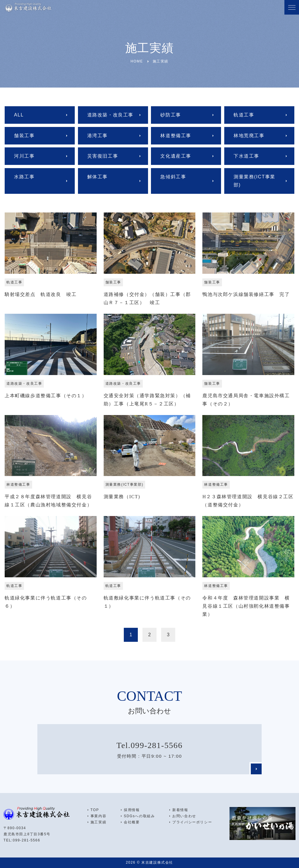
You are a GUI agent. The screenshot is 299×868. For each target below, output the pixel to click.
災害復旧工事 (103, 156)
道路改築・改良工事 (110, 115)
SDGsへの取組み (139, 816)
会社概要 (132, 822)
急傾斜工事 (173, 177)
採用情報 (132, 810)
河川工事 (24, 156)
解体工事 (98, 177)
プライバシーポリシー (192, 822)
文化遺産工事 (176, 156)
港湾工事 (98, 136)
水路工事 (24, 177)
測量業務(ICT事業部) (254, 181)
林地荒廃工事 (249, 136)
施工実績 (98, 822)
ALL (19, 115)
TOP (95, 810)
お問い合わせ (184, 816)
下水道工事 (246, 156)
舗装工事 (24, 136)
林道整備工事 (176, 136)
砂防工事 (171, 115)
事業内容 (98, 816)
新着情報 (180, 810)
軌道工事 (244, 115)
